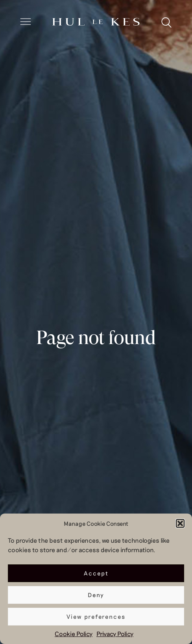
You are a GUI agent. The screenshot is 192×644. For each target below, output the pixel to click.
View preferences (96, 616)
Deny (96, 595)
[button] (180, 523)
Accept (96, 573)
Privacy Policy (115, 634)
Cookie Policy (74, 634)
